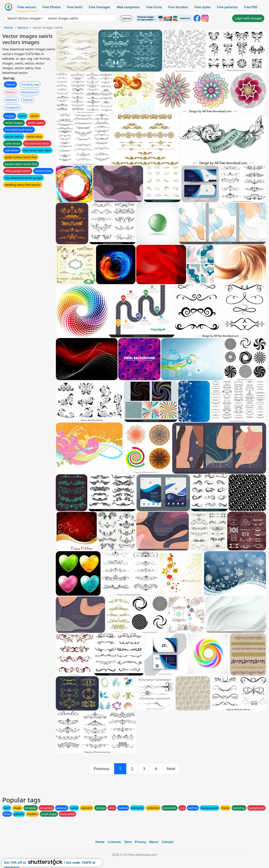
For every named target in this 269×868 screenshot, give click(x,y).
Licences (114, 842)
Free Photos (51, 7)
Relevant (11, 100)
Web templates (128, 7)
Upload (126, 18)
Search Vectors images (24, 18)
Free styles (202, 7)
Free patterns (227, 7)
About (154, 842)
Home (8, 28)
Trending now (30, 84)
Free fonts (75, 7)
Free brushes (178, 7)
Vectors (23, 28)
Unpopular (13, 107)
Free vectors (27, 7)
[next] (171, 769)
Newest (11, 92)
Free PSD (251, 7)
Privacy (141, 842)
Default (10, 84)
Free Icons (154, 7)
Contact (168, 842)
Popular (28, 100)
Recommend (29, 92)
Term (128, 842)
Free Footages (100, 7)
